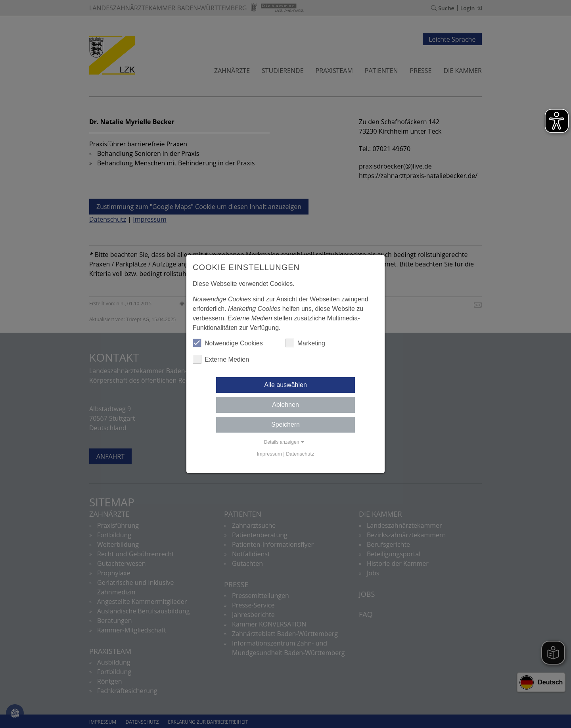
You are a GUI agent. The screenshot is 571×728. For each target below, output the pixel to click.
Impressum (269, 454)
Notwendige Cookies (228, 343)
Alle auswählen (285, 385)
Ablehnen (285, 405)
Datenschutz (300, 454)
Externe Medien (221, 359)
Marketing (305, 343)
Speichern (285, 424)
